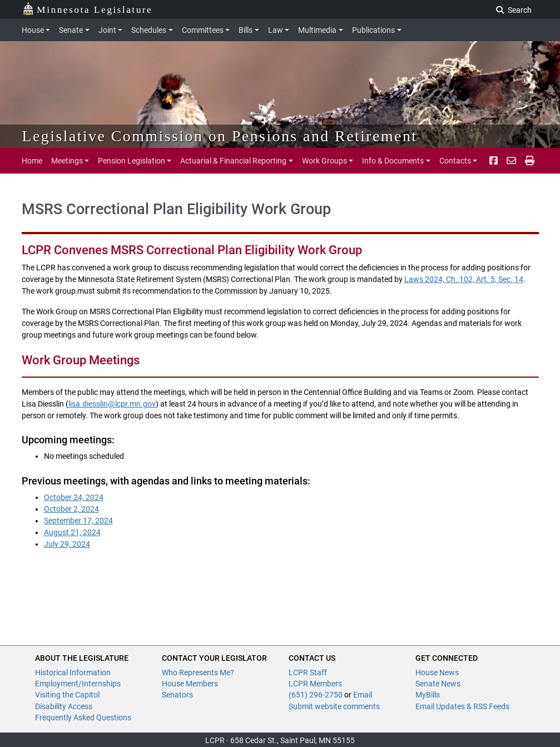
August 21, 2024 (72, 532)
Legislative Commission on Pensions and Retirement (220, 136)
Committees (203, 30)
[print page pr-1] (530, 161)
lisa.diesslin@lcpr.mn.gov (112, 404)
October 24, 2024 (74, 497)
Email (363, 695)
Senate (71, 30)
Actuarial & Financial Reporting (233, 161)
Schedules (149, 30)
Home (32, 161)
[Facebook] (494, 161)
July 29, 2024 (67, 544)
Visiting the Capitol (67, 695)
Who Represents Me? (198, 672)
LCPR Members (315, 684)
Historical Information (73, 672)
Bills (246, 30)
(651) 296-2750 (316, 695)
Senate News (438, 684)
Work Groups (324, 161)
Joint (107, 30)
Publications (373, 30)
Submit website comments (334, 706)
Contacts (455, 161)
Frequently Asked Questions (83, 718)
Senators (177, 695)
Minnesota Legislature (88, 9)
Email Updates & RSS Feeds (462, 706)
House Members (190, 684)
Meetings (67, 161)
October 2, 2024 (71, 509)
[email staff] (511, 161)
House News (437, 672)
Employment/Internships (78, 684)
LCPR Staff (308, 672)
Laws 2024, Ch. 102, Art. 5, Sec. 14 (464, 279)
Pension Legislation (132, 161)
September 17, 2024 (78, 521)
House (33, 30)
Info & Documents (393, 161)
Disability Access (64, 706)
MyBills (428, 695)
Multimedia (317, 30)
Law (276, 30)
